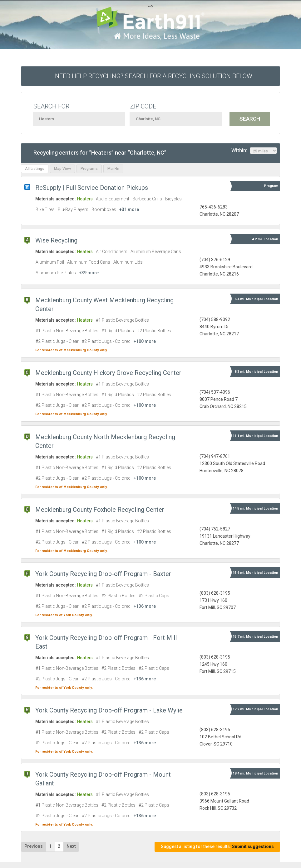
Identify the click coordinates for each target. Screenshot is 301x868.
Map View (62, 169)
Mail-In (113, 169)
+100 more (145, 341)
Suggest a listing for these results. (217, 847)
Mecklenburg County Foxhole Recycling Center (100, 510)
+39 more (89, 273)
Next (71, 846)
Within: (254, 151)
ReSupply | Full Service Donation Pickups (92, 188)
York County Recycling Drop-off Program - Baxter (103, 574)
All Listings (35, 169)
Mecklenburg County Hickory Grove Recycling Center (108, 373)
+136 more (145, 606)
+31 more (129, 209)
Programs (89, 169)
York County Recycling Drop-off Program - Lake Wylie (109, 710)
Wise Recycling (56, 240)
